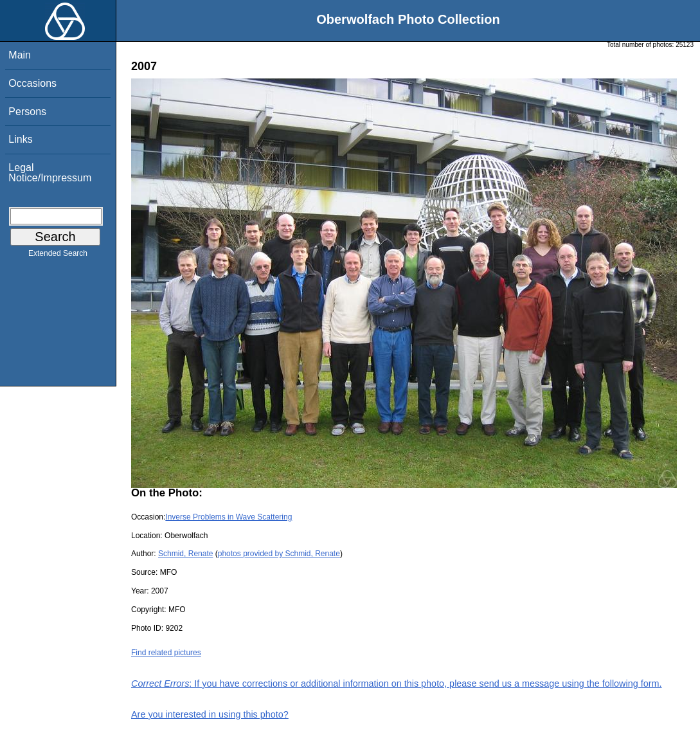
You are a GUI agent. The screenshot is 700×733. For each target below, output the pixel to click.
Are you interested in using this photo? (210, 714)
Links (20, 139)
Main (20, 55)
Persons (27, 112)
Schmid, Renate (185, 554)
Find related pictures (166, 653)
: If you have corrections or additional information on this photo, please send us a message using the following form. (397, 683)
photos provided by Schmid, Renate (279, 554)
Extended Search (58, 256)
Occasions (32, 83)
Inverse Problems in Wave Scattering (229, 517)
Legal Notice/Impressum (50, 173)
